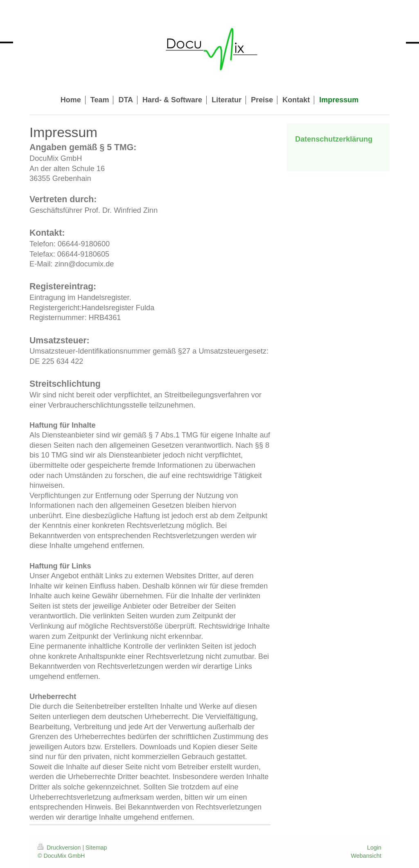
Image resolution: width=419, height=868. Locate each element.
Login (374, 848)
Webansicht (366, 856)
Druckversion (60, 848)
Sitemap (96, 848)
